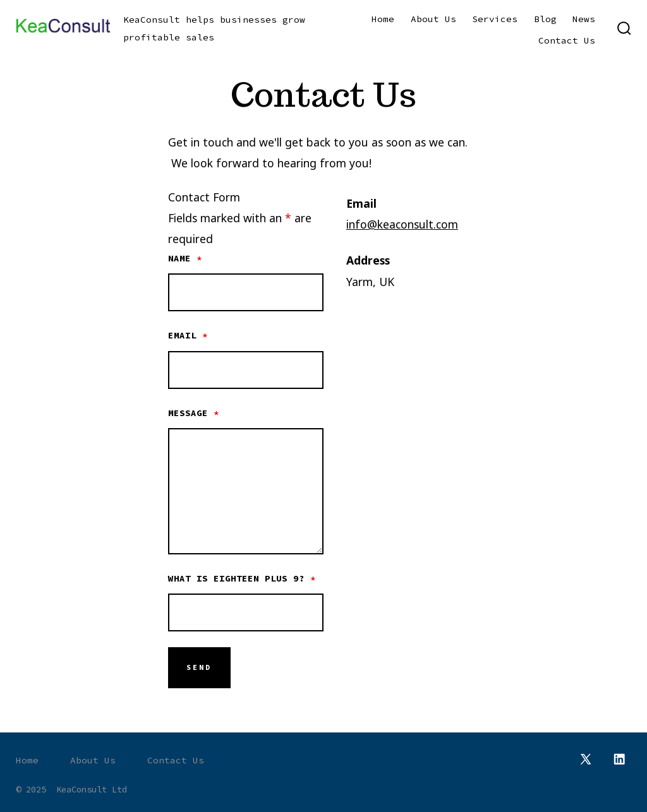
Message (194, 413)
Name (185, 258)
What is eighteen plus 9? (242, 578)
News (584, 19)
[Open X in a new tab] (586, 759)
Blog (545, 19)
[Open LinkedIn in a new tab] (619, 759)
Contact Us (567, 40)
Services (495, 19)
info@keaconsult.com (402, 224)
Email (188, 335)
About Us (433, 19)
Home (383, 19)
